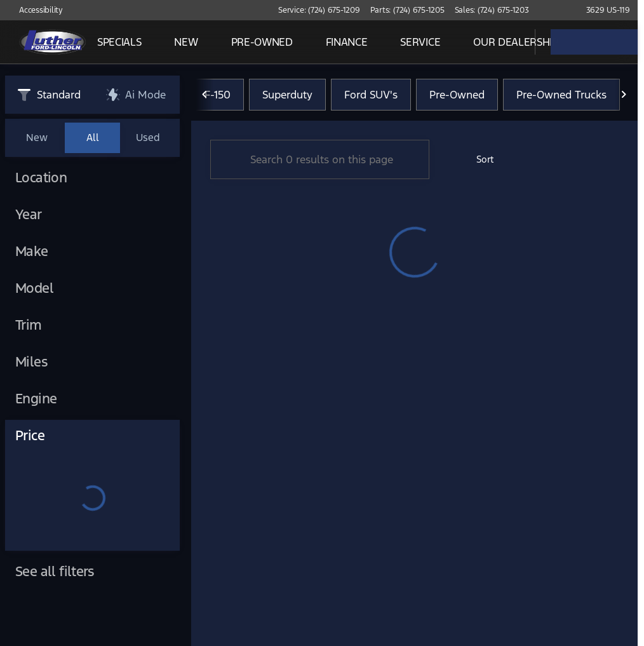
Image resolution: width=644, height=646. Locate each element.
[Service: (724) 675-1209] (319, 10)
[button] (557, 10)
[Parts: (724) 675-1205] (407, 10)
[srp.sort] (478, 159)
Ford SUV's (371, 95)
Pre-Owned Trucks (561, 95)
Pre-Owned (457, 95)
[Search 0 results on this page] (320, 159)
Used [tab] (148, 138)
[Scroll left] (205, 95)
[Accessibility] (35, 10)
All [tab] (93, 138)
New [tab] (37, 138)
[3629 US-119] (602, 10)
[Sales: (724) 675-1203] (492, 10)
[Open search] (509, 42)
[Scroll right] (624, 95)
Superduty (287, 95)
